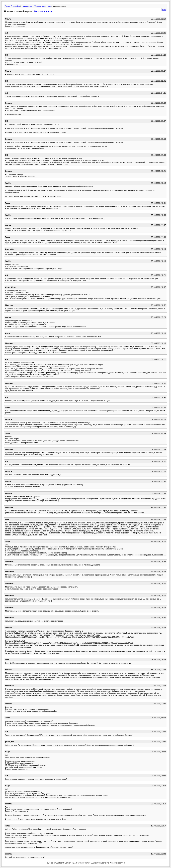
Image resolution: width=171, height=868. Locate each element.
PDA (164, 10)
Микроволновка (43, 11)
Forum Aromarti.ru (12, 6)
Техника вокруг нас (42, 6)
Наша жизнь (27, 6)
